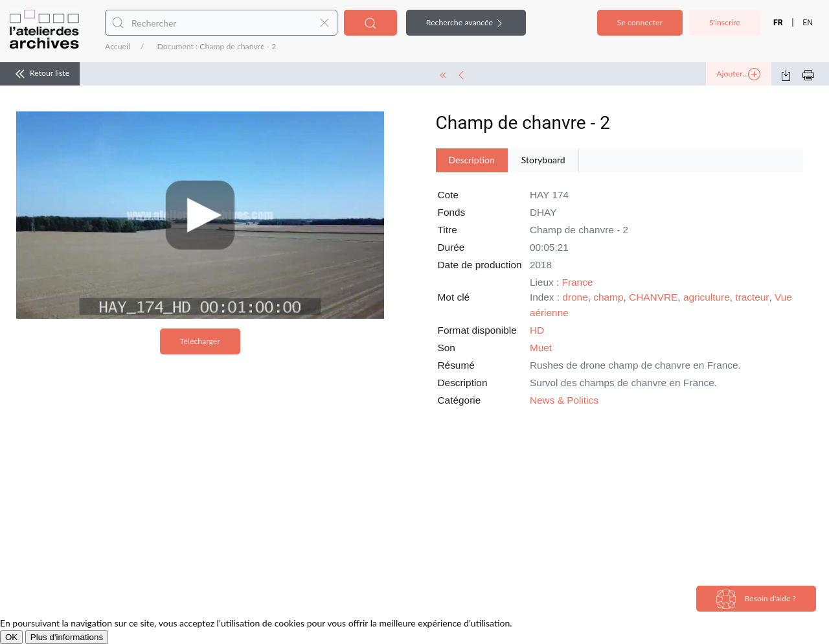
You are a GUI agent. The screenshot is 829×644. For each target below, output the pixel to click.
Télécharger (200, 341)
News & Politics (564, 400)
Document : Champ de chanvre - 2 (216, 46)
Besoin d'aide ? (756, 599)
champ (608, 297)
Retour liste (40, 74)
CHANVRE (653, 297)
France (578, 282)
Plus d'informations (67, 637)
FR (778, 23)
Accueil (118, 46)
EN (808, 23)
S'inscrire (725, 22)
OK (11, 637)
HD (537, 330)
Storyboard (543, 160)
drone (575, 297)
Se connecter (640, 22)
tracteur (752, 297)
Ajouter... (738, 75)
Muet (541, 348)
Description (472, 160)
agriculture (707, 297)
